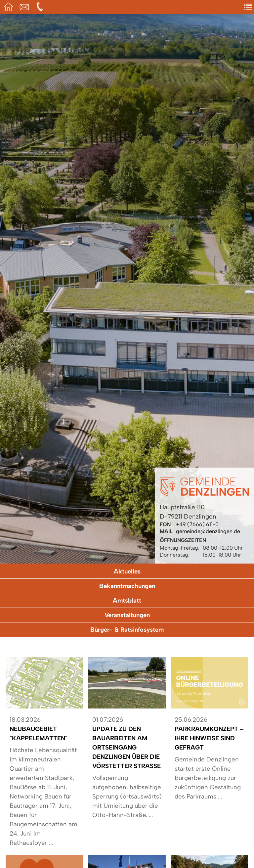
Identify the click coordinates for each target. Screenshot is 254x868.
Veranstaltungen (127, 615)
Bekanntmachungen (127, 586)
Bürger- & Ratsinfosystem (127, 630)
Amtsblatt (127, 600)
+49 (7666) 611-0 (197, 524)
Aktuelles (127, 571)
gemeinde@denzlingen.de (208, 531)
